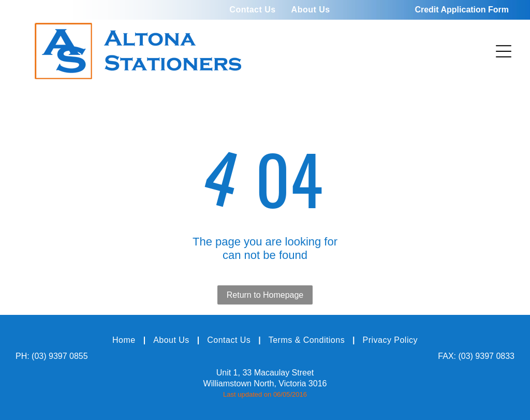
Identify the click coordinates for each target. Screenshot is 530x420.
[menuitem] (252, 10)
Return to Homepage (265, 295)
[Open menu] (504, 51)
